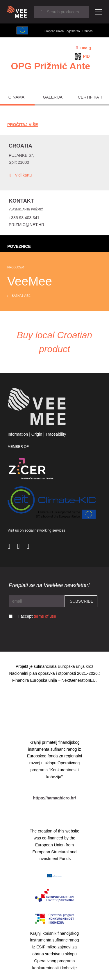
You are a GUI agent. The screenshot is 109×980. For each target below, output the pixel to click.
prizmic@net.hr (26, 225)
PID (86, 56)
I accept (37, 616)
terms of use (45, 616)
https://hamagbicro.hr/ (55, 798)
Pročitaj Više (23, 125)
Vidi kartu (20, 175)
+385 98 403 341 (24, 218)
